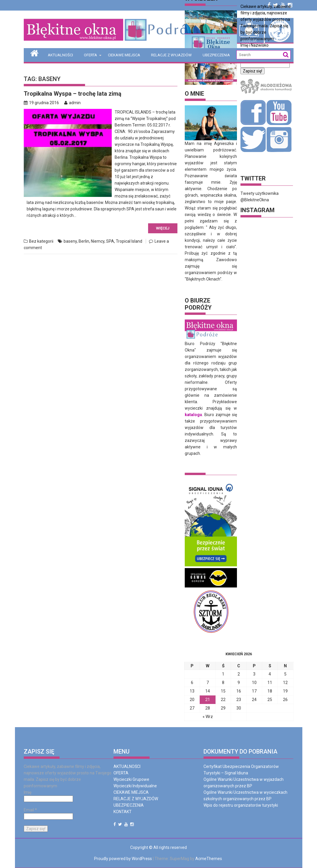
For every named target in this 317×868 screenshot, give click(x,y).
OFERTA (90, 55)
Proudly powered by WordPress (123, 859)
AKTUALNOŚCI (60, 55)
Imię (28, 792)
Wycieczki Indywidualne (135, 786)
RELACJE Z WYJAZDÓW (171, 55)
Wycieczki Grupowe (131, 779)
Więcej (163, 228)
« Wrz (208, 717)
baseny (70, 241)
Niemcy (98, 241)
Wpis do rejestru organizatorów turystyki (241, 805)
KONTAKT (123, 812)
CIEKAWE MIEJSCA (124, 55)
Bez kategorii (41, 241)
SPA (110, 241)
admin (72, 103)
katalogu (193, 415)
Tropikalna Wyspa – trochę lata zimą (73, 94)
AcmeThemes (209, 859)
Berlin (84, 241)
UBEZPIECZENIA (216, 55)
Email (30, 810)
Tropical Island (129, 241)
